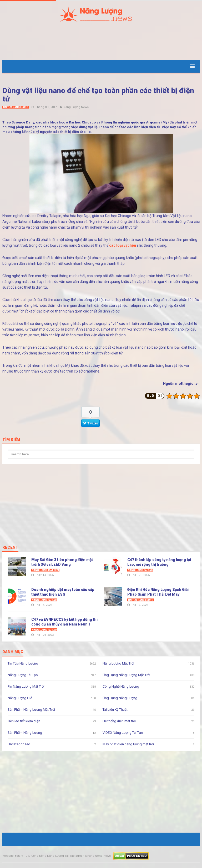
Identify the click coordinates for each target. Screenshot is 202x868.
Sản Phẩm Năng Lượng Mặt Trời (31, 710)
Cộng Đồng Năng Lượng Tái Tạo (53, 856)
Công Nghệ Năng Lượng (121, 686)
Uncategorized (19, 744)
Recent (10, 548)
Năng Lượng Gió (20, 698)
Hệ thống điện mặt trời (119, 721)
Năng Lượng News (76, 107)
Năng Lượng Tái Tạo (140, 570)
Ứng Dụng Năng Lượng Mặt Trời (126, 675)
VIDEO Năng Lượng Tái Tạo (123, 733)
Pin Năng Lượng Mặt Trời (26, 686)
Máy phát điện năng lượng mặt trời (128, 744)
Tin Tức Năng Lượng (16, 107)
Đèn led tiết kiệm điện (24, 721)
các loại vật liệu (123, 245)
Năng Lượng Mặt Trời (45, 570)
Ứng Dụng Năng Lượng (120, 698)
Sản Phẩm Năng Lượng (25, 733)
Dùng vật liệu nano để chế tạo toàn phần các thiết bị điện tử (98, 95)
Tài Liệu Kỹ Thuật (115, 710)
